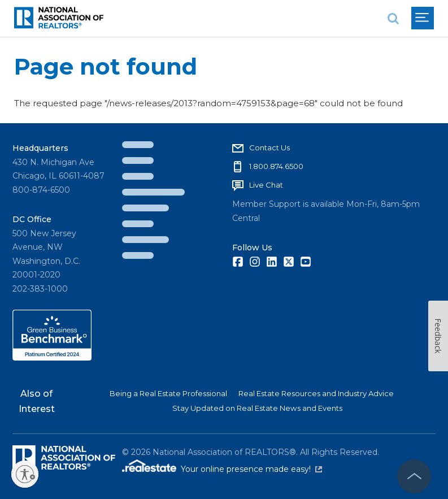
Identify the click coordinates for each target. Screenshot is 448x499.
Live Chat (266, 185)
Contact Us (269, 147)
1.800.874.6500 (276, 166)
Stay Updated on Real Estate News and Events (257, 408)
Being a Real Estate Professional (168, 393)
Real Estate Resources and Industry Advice (316, 393)
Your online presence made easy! (251, 469)
